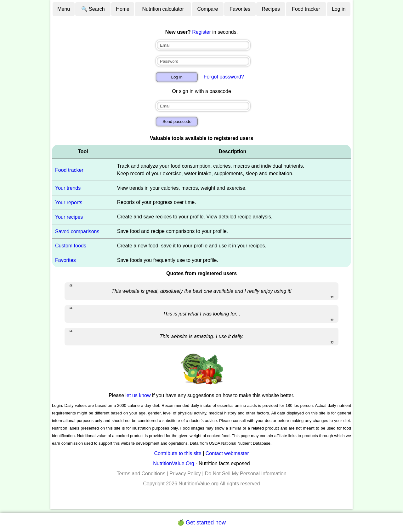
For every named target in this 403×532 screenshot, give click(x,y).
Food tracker (306, 9)
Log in (339, 9)
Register (201, 32)
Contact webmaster (227, 453)
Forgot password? (224, 77)
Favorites (240, 9)
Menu (64, 9)
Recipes (271, 9)
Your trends (68, 188)
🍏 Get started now (201, 523)
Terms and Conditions (141, 474)
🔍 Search (93, 9)
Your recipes (69, 217)
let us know (138, 395)
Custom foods (71, 246)
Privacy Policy (185, 474)
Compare (208, 9)
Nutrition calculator (163, 9)
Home (123, 9)
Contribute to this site (178, 453)
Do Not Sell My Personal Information (246, 474)
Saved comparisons (77, 231)
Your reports (69, 202)
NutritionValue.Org (173, 463)
